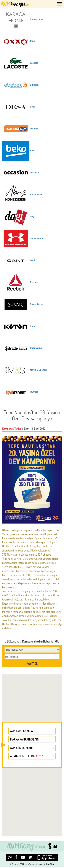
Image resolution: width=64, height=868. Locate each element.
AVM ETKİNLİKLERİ (21, 748)
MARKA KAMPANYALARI (24, 739)
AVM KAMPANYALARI (23, 731)
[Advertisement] (31, 696)
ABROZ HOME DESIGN (27, 756)
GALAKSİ (50, 864)
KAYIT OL (32, 663)
